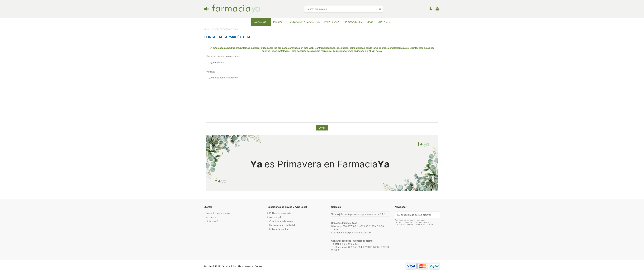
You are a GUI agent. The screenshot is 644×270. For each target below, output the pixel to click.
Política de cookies (279, 229)
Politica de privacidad (281, 213)
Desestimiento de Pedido (283, 225)
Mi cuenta (211, 217)
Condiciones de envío (281, 221)
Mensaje (211, 72)
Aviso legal (275, 217)
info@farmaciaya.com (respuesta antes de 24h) (360, 214)
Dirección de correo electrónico (223, 56)
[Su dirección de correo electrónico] (414, 215)
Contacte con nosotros (218, 213)
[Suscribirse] (437, 215)
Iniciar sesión (212, 221)
